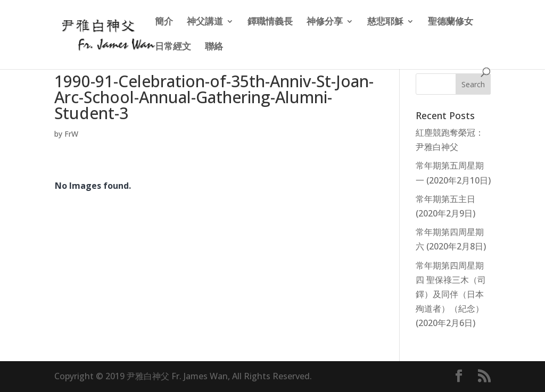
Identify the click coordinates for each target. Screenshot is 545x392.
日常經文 (173, 47)
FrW (71, 134)
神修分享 (325, 22)
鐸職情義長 (270, 22)
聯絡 (214, 47)
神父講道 (205, 22)
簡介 (164, 22)
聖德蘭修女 (451, 22)
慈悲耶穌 (385, 22)
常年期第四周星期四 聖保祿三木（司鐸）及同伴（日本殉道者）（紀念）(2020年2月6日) (451, 294)
